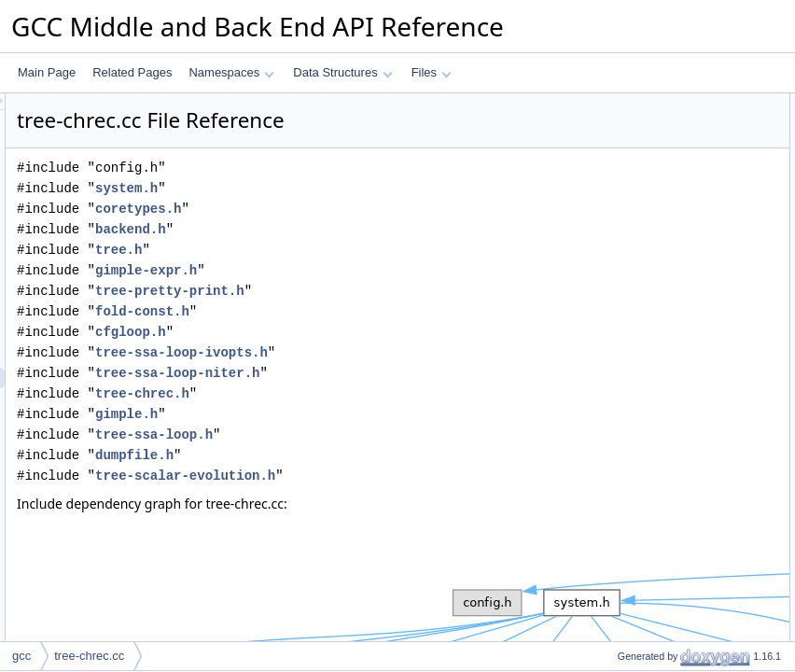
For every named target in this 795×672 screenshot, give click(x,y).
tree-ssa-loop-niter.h (411, 373)
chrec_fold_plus (641, 206)
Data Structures (342, 72)
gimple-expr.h (379, 270)
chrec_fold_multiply (650, 247)
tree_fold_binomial (648, 268)
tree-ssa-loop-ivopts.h (415, 352)
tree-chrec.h (376, 393)
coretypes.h (371, 209)
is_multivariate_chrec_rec (665, 514)
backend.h (364, 229)
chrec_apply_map (646, 329)
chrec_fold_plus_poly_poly (668, 124)
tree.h (352, 250)
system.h (360, 188)
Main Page (47, 72)
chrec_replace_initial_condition (678, 350)
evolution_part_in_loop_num (672, 432)
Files (432, 72)
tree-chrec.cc (89, 656)
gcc (21, 656)
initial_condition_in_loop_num (675, 453)
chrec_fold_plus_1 (647, 186)
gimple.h (360, 414)
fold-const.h (376, 311)
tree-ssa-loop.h (387, 434)
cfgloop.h (364, 332)
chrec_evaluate (640, 288)
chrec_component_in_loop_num (682, 412)
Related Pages (132, 72)
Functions (611, 104)
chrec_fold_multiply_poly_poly (676, 145)
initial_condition (640, 371)
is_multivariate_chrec (655, 535)
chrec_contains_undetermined (677, 637)
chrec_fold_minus (646, 227)
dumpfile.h (368, 455)
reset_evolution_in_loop (661, 473)
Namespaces (231, 72)
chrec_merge (635, 494)
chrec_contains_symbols (663, 555)
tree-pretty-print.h (403, 291)
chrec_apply (632, 309)
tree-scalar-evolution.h (418, 476)
